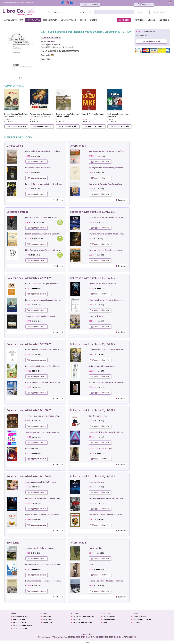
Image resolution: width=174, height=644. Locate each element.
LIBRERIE (152, 20)
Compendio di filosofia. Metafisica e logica (106, 432)
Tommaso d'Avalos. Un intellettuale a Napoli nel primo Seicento (51, 416)
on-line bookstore (20, 616)
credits (87, 642)
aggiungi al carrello (16, 126)
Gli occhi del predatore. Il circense (102, 284)
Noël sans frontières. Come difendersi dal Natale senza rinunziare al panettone (121, 515)
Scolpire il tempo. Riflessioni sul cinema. (72, 114)
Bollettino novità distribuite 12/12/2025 (29, 344)
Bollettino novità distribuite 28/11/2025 (29, 410)
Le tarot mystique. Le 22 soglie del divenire (106, 382)
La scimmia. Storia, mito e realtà (38, 168)
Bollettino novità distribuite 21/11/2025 (92, 410)
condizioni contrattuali (143, 619)
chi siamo (47, 616)
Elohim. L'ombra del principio (100, 448)
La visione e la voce (96, 482)
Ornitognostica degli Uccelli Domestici (41, 482)
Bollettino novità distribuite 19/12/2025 (92, 278)
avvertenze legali (140, 616)
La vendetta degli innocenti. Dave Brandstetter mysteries (48, 184)
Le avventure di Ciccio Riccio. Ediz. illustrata (43, 366)
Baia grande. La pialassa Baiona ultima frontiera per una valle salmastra (118, 151)
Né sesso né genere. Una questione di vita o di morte (47, 284)
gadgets (93, 20)
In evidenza (13, 543)
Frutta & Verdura (95, 548)
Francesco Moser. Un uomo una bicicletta (42, 217)
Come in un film (32, 448)
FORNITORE (140, 20)
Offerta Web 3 (78, 543)
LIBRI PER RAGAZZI (69, 20)
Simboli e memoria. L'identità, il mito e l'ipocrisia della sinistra (113, 234)
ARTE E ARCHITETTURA (14, 20)
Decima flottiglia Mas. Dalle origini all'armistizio (23, 114)
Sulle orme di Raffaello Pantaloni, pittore (105, 184)
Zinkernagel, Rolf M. (51, 38)
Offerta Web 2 (15, 146)
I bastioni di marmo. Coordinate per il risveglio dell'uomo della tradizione (118, 217)
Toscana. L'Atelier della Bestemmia (39, 548)
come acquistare (110, 616)
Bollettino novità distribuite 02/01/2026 (92, 212)
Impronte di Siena (96, 316)
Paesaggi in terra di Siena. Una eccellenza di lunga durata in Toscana (116, 250)
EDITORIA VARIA (33, 20)
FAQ (105, 622)
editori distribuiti (20, 619)
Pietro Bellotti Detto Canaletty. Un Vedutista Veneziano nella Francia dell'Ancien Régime (61, 151)
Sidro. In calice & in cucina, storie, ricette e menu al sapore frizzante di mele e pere (59, 515)
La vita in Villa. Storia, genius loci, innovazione (107, 350)
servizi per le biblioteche (23, 625)
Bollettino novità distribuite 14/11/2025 (29, 476)
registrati (95, 5)
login (85, 5)
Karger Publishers (48, 41)
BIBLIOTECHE (164, 20)
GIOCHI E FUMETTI (50, 20)
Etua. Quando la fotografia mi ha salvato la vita (45, 250)
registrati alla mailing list (83, 622)
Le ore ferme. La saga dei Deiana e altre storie (44, 300)
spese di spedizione (111, 619)
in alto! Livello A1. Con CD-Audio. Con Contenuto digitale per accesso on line (56, 565)
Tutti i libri (59, 200)
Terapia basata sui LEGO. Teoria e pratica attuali (45, 432)
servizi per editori (20, 628)
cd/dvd (83, 20)
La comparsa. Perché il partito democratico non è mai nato (112, 581)
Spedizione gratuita (17, 212)
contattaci (48, 622)
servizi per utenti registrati (84, 616)
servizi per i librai (20, 622)
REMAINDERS (124, 20)
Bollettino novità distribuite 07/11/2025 (92, 476)
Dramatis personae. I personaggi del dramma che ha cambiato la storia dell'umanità (59, 581)
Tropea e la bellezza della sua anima (40, 316)
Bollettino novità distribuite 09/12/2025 (92, 344)
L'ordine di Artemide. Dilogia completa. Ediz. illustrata (47, 498)
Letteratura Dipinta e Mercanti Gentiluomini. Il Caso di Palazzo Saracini (117, 300)
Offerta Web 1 (78, 146)
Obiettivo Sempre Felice (99, 416)
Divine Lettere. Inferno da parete (102, 366)
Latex (91, 565)
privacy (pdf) (138, 622)
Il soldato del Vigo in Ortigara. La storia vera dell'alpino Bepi (50, 382)
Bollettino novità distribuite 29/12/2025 (29, 278)
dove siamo (48, 619)
